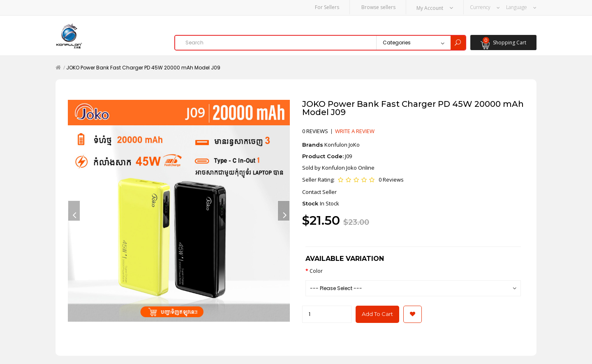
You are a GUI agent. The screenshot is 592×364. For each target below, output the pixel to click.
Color (316, 271)
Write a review (355, 131)
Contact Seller (319, 192)
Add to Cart (377, 314)
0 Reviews (391, 180)
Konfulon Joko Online (348, 168)
